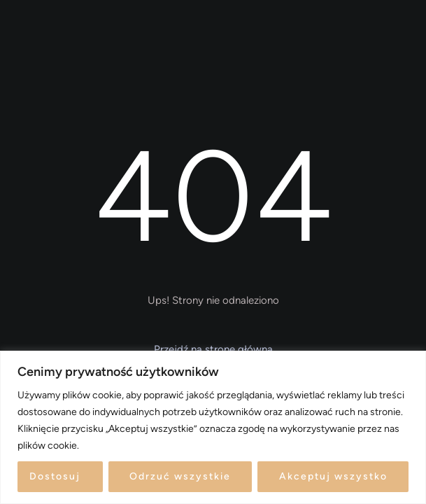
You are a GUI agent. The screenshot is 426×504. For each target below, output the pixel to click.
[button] (213, 350)
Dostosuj (55, 476)
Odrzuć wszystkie (180, 476)
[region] (213, 427)
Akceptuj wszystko (333, 476)
